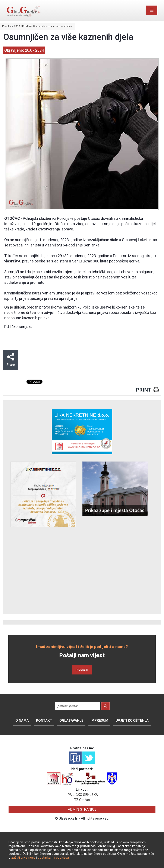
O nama (22, 720)
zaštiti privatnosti (23, 858)
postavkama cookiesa (53, 858)
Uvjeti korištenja (132, 720)
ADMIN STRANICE (82, 809)
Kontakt (44, 720)
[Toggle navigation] (152, 10)
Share (11, 360)
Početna (7, 26)
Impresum (99, 720)
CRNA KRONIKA (22, 26)
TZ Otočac (82, 800)
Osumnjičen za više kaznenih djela (53, 26)
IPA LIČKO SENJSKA (82, 795)
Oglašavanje (71, 720)
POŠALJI (82, 670)
